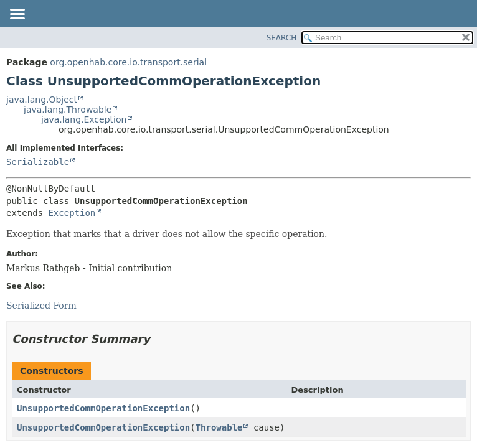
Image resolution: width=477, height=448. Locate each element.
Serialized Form (41, 306)
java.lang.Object (42, 100)
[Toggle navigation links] (17, 15)
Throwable (219, 427)
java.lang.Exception (84, 119)
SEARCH (282, 38)
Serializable (38, 162)
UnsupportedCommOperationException (103, 408)
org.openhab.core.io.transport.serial (128, 62)
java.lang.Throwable (68, 110)
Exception (72, 213)
